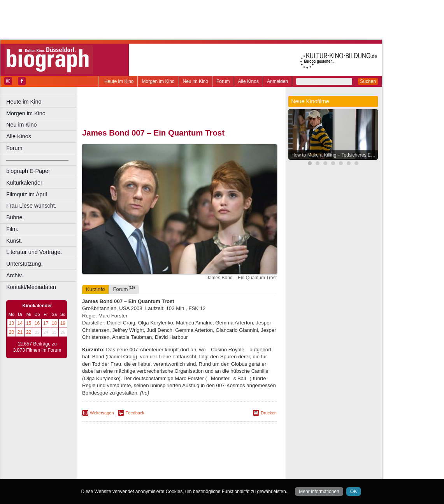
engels (156, 467)
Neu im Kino (196, 81)
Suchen (368, 81)
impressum (183, 460)
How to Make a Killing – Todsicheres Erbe (334, 155)
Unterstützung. (25, 264)
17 (46, 323)
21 (20, 332)
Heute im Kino (119, 81)
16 (37, 323)
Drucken (269, 413)
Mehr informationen (319, 492)
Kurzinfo (95, 289)
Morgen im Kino (158, 81)
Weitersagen (102, 413)
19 (63, 323)
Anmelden (277, 81)
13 (11, 323)
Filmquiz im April (27, 194)
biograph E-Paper (28, 171)
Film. (12, 229)
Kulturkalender (24, 183)
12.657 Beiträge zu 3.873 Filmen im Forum (37, 347)
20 (11, 332)
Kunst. (14, 241)
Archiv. (15, 275)
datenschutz (211, 460)
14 (20, 323)
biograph (117, 467)
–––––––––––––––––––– (37, 160)
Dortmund (190, 473)
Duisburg (237, 473)
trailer (179, 467)
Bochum (120, 473)
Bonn (137, 473)
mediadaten (240, 460)
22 (29, 332)
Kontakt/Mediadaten (31, 287)
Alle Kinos (248, 81)
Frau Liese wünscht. (31, 206)
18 (54, 323)
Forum (223, 81)
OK (354, 492)
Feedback (135, 413)
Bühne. (15, 217)
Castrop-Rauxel (161, 473)
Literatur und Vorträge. (34, 252)
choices (138, 467)
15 (29, 323)
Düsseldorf (214, 473)
